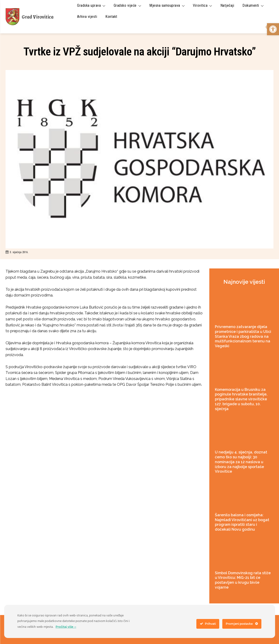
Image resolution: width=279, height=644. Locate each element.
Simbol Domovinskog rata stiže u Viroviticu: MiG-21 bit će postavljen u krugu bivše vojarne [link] (243, 580)
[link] (273, 29)
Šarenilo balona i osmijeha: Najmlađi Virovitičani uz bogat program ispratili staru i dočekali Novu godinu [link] (242, 522)
